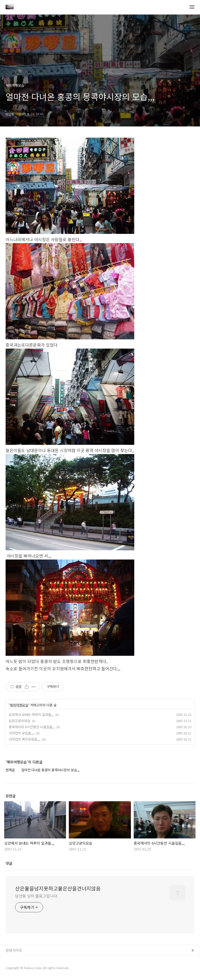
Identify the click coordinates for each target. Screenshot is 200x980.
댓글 (9, 863)
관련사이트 (14, 950)
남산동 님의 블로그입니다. (37, 896)
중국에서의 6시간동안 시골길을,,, (32, 727)
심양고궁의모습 (19, 721)
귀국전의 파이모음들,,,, (25, 739)
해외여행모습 (19, 705)
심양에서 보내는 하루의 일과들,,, (31, 714)
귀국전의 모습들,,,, (22, 733)
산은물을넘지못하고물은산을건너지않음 (58, 888)
